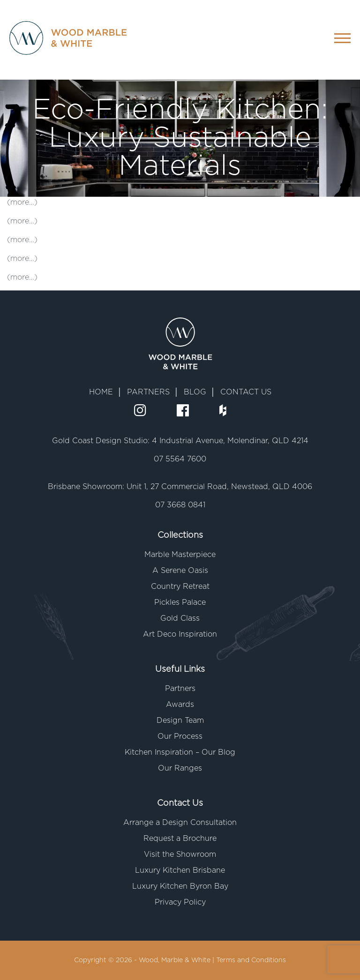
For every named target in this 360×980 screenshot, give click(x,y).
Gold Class (180, 618)
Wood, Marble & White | (177, 960)
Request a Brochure (180, 839)
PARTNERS (148, 392)
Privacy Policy (180, 902)
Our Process (180, 736)
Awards (180, 705)
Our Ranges (180, 768)
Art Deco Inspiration (180, 634)
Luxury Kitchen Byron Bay (180, 886)
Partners (180, 689)
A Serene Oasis (180, 571)
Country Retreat (180, 587)
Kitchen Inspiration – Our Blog (180, 752)
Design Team (180, 720)
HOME (101, 392)
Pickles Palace (180, 602)
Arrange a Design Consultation (180, 823)
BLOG (195, 392)
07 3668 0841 (180, 505)
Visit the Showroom (180, 854)
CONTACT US (246, 392)
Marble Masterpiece (180, 555)
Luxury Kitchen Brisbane (180, 870)
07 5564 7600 (180, 459)
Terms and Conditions (251, 960)
